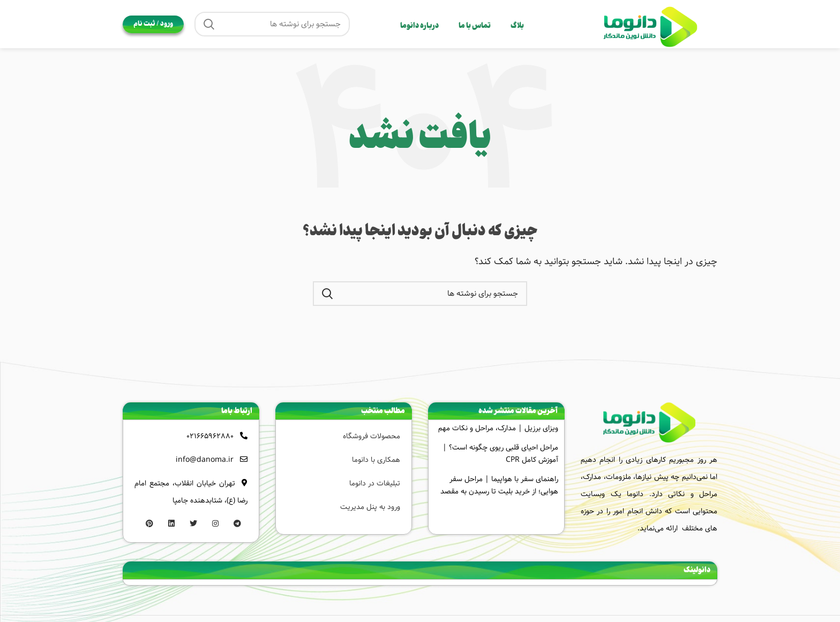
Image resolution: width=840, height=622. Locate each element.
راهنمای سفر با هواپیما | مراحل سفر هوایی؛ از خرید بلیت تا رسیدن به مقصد (499, 485)
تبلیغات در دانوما (375, 483)
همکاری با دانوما (376, 460)
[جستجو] (272, 24)
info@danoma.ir (205, 460)
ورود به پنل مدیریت (370, 507)
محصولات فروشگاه (372, 436)
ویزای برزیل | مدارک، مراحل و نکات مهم (498, 428)
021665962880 (210, 436)
